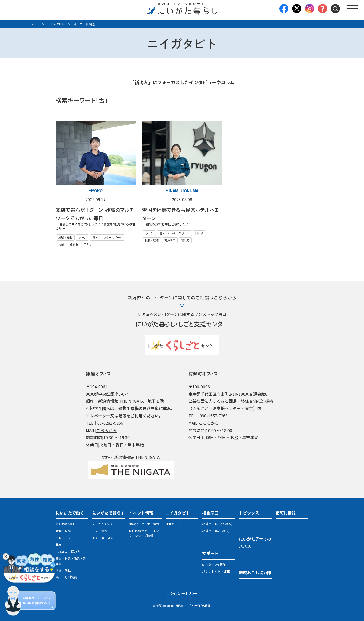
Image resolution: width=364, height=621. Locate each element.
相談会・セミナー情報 (144, 524)
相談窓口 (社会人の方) (217, 524)
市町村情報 (286, 512)
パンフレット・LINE (216, 571)
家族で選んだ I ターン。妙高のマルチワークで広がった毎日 (95, 214)
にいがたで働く (70, 512)
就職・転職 (65, 237)
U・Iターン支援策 (214, 564)
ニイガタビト (58, 24)
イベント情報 (141, 512)
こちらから (106, 430)
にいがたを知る (103, 524)
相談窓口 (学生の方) (216, 531)
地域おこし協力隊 (68, 551)
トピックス (249, 512)
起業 (59, 544)
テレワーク (63, 538)
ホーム (35, 24)
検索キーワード (176, 524)
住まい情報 (100, 531)
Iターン (82, 237)
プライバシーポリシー (182, 593)
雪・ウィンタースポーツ (107, 237)
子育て (88, 244)
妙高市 (74, 244)
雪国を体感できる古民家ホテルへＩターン (180, 214)
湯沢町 (185, 240)
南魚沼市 (170, 240)
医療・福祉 (63, 570)
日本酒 (199, 233)
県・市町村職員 (66, 577)
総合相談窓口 (65, 524)
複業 (61, 244)
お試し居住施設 (103, 538)
